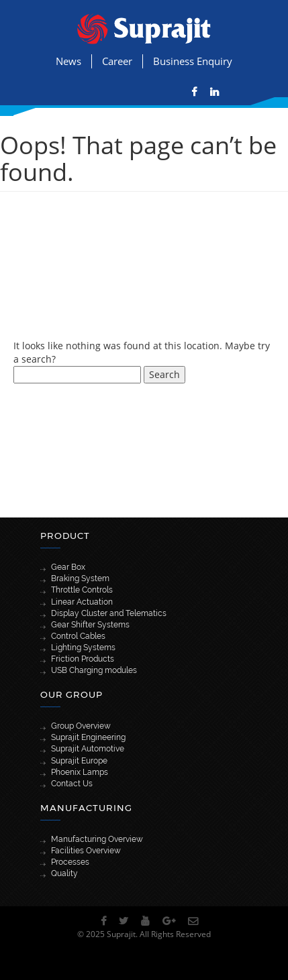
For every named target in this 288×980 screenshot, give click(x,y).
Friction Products (83, 659)
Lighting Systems (83, 648)
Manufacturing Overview (97, 839)
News (68, 61)
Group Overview (81, 726)
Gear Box (68, 567)
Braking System (80, 578)
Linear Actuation (82, 602)
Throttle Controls (82, 590)
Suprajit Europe (79, 761)
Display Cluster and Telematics (109, 613)
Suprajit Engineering (88, 737)
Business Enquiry (193, 61)
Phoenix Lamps (80, 772)
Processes (70, 862)
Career (117, 61)
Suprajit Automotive (88, 749)
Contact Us (72, 784)
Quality (64, 873)
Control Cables (78, 636)
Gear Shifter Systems (90, 625)
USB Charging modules (94, 670)
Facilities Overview (86, 851)
